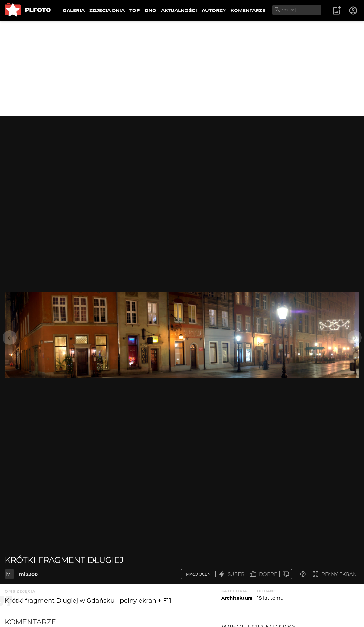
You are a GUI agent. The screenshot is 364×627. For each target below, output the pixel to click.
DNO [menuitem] (150, 10)
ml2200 (28, 574)
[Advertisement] (182, 68)
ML (10, 574)
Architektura (237, 598)
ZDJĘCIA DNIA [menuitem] (107, 10)
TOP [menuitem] (135, 10)
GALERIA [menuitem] (74, 10)
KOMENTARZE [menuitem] (248, 10)
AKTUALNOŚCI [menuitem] (179, 10)
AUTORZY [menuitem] (214, 10)
